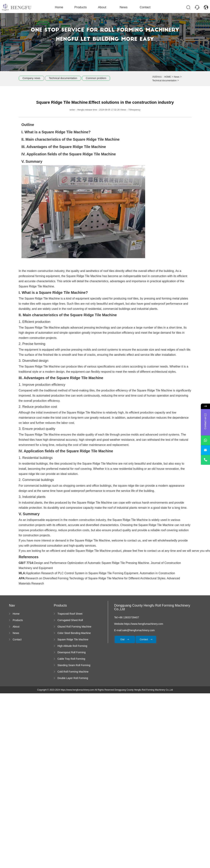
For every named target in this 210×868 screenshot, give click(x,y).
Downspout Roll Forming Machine (72, 653)
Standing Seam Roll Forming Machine (74, 665)
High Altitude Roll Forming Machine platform (72, 646)
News (122, 7)
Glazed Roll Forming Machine (74, 627)
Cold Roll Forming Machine (73, 672)
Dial (125, 639)
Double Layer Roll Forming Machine (73, 678)
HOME (168, 77)
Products (82, 7)
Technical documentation (63, 78)
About (102, 7)
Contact (143, 7)
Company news (32, 78)
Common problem (96, 78)
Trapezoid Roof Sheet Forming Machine (70, 614)
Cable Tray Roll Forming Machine (71, 659)
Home (62, 7)
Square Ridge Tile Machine (73, 639)
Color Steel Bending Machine (74, 633)
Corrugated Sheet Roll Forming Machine (70, 620)
